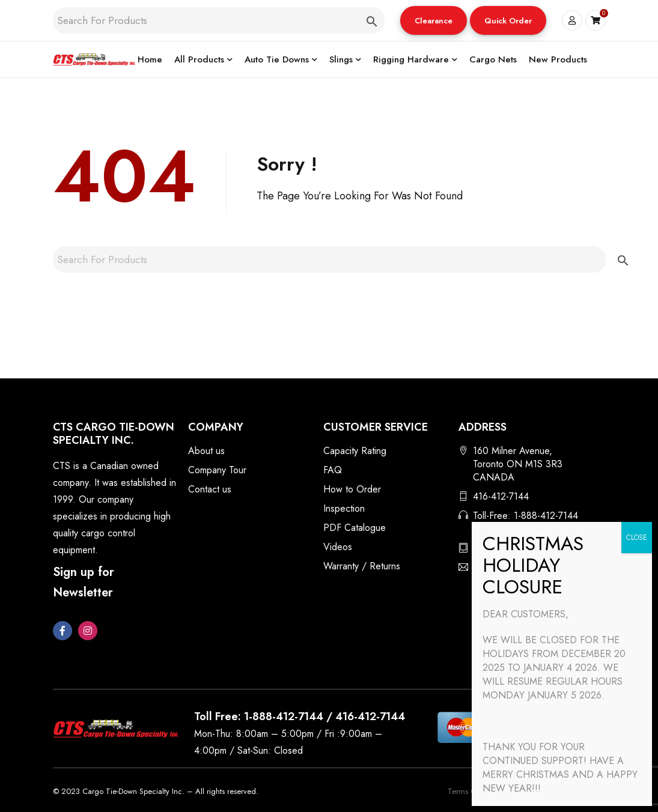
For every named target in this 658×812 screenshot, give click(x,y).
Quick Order (508, 21)
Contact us (210, 489)
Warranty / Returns (362, 566)
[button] (434, 20)
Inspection (344, 508)
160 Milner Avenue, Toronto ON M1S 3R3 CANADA (518, 464)
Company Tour (217, 470)
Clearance (434, 21)
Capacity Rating (355, 451)
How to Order (352, 489)
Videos (338, 547)
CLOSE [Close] (637, 538)
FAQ (333, 470)
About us (206, 451)
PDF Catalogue (355, 528)
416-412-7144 (501, 496)
